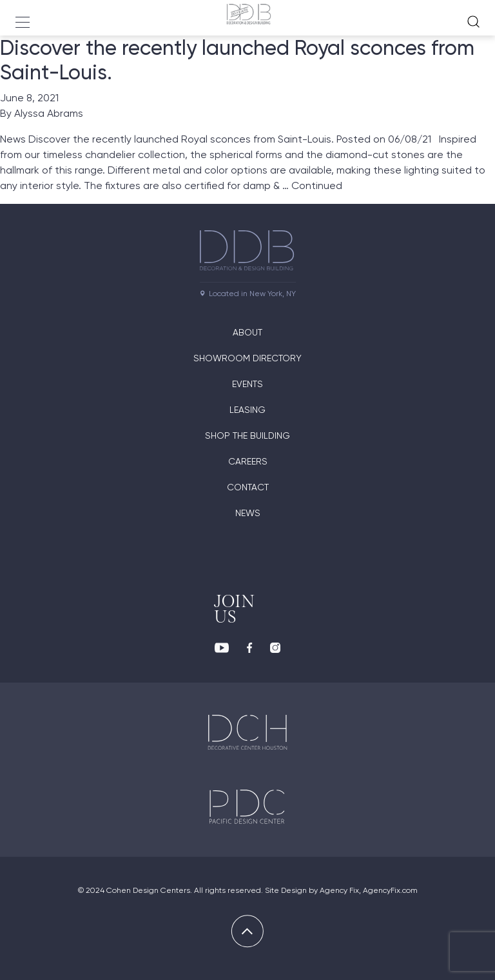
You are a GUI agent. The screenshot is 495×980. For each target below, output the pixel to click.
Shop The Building (247, 435)
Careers (248, 461)
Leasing (247, 410)
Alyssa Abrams (49, 113)
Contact (248, 487)
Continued (317, 185)
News (248, 513)
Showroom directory (247, 358)
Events (247, 384)
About (247, 332)
